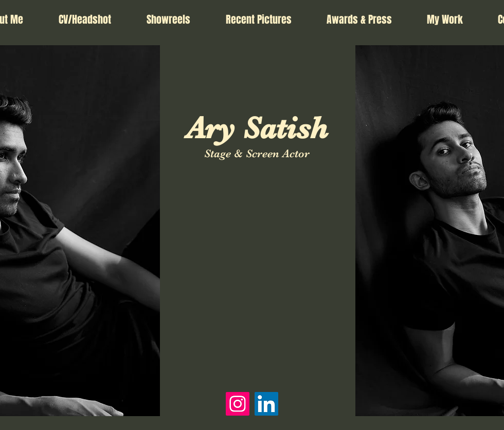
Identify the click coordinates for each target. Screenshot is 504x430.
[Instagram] (238, 404)
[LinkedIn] (266, 404)
